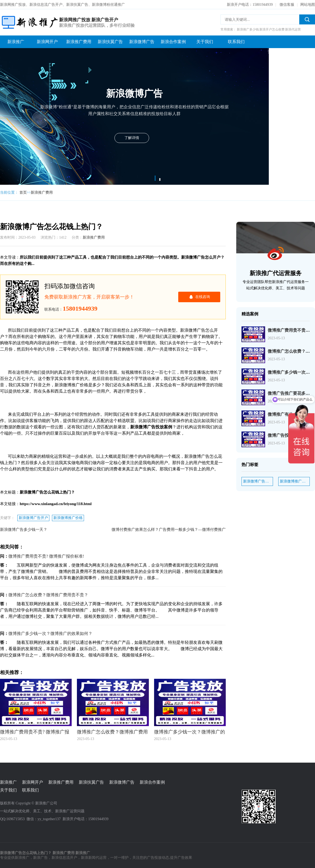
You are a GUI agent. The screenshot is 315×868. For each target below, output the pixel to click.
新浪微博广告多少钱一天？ (24, 530)
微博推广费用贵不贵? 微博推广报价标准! (46, 556)
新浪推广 (16, 42)
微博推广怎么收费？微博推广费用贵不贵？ (48, 595)
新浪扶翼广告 (110, 42)
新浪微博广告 (142, 42)
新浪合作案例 (173, 42)
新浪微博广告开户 (33, 518)
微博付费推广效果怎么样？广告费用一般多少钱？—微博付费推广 (169, 530)
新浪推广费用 (79, 42)
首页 (23, 192)
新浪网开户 (47, 42)
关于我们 (205, 42)
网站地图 (308, 5)
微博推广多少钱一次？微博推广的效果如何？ (50, 633)
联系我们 (236, 42)
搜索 (307, 19)
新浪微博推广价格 (68, 518)
